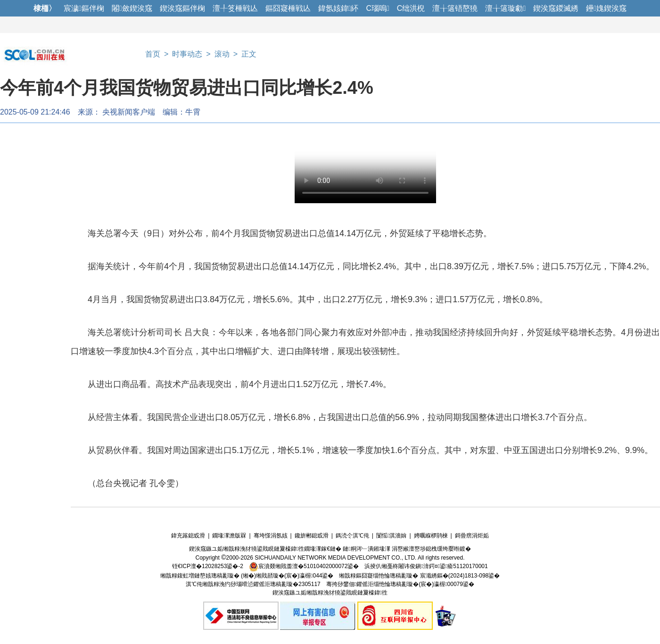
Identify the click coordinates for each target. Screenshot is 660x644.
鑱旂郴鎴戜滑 (312, 536)
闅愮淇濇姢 (391, 536)
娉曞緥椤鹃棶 (431, 536)
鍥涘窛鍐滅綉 (556, 8)
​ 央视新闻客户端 (128, 112)
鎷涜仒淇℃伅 (352, 536)
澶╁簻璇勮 (505, 8)
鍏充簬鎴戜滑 (188, 536)
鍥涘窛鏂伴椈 (182, 8)
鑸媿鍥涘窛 (606, 8)
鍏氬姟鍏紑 (338, 8)
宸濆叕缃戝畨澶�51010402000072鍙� (304, 566)
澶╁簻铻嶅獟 (455, 8)
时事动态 (187, 54)
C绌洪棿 (411, 8)
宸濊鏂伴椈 (84, 8)
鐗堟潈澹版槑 (229, 536)
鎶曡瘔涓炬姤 (472, 536)
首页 (153, 54)
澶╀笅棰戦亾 (235, 8)
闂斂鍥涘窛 (132, 8)
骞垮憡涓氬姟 (271, 536)
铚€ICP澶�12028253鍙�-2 (208, 566)
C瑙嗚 (377, 8)
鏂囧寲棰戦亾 (288, 8)
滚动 (222, 54)
